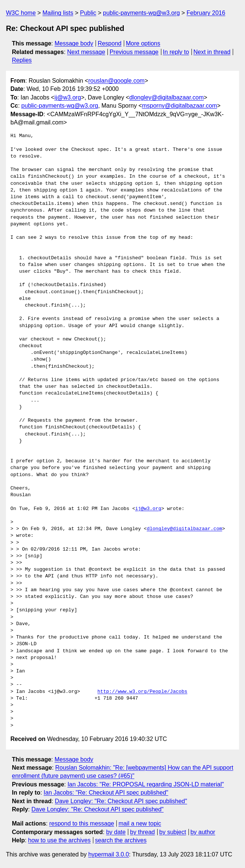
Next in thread (212, 52)
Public (88, 13)
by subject (173, 832)
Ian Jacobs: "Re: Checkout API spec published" (106, 793)
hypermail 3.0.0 (108, 854)
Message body (74, 43)
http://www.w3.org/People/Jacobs (142, 692)
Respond (110, 43)
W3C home (21, 13)
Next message (86, 52)
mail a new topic (140, 823)
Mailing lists (58, 13)
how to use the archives (59, 840)
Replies (22, 60)
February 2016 (206, 13)
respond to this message (81, 823)
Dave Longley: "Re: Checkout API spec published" (121, 801)
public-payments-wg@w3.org (141, 13)
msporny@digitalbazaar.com (180, 106)
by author (203, 832)
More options (143, 43)
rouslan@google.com (116, 81)
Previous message (134, 52)
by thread (143, 832)
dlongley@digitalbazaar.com (167, 97)
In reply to (176, 52)
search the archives (121, 840)
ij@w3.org (67, 97)
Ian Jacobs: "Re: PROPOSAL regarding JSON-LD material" (146, 784)
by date (116, 832)
